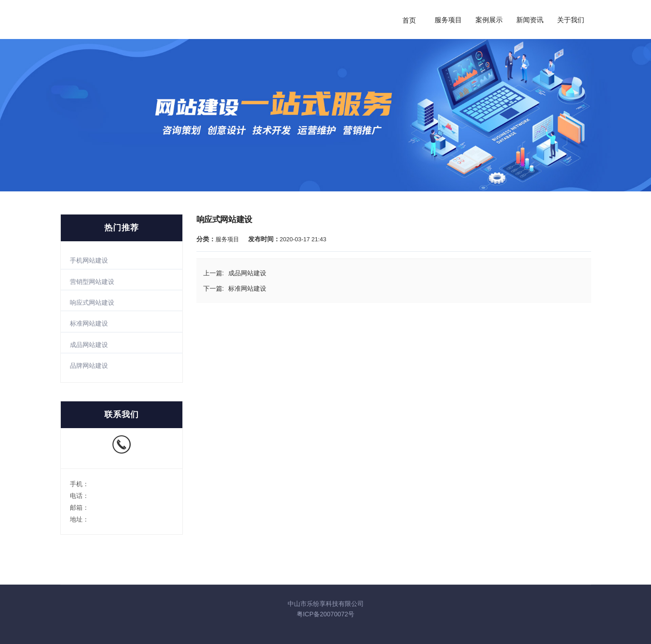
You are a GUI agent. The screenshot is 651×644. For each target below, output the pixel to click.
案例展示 (489, 20)
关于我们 (571, 20)
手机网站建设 (89, 260)
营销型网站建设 (92, 282)
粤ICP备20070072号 (326, 614)
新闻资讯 (530, 20)
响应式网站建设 (92, 302)
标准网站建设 (89, 323)
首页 (409, 20)
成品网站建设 (89, 345)
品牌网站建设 (89, 366)
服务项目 (448, 20)
